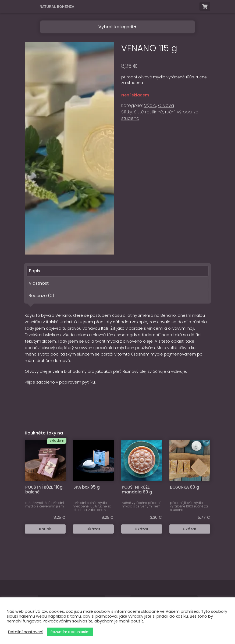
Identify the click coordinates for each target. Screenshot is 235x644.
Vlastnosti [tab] (39, 283)
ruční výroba (178, 112)
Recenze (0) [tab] (41, 296)
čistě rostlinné (149, 112)
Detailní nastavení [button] (26, 632)
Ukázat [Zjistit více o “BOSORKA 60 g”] (190, 529)
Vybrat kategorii (116, 27)
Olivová (166, 105)
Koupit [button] (45, 529)
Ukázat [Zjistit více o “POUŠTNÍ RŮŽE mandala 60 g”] (142, 529)
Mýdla (150, 105)
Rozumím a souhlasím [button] (70, 632)
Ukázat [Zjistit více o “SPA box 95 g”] (93, 529)
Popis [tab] (34, 271)
